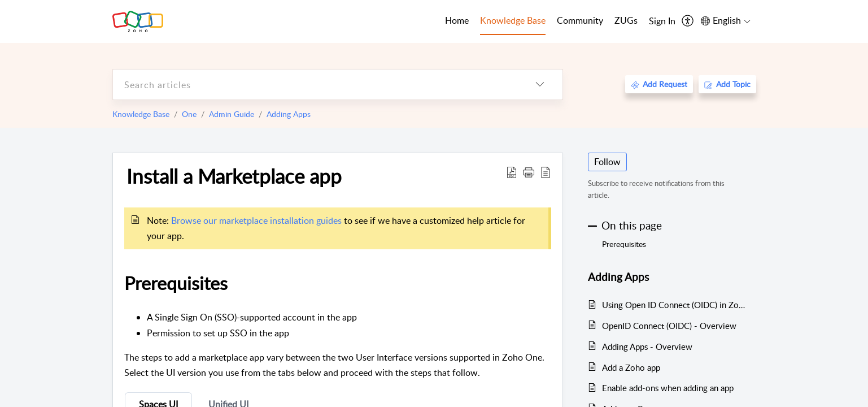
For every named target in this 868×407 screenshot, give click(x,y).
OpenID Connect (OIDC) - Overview (669, 326)
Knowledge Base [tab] (513, 20)
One (189, 114)
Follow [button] (607, 162)
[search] (315, 85)
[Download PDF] (512, 172)
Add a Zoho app (631, 367)
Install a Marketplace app (234, 176)
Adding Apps (289, 114)
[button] (529, 172)
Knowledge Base (141, 114)
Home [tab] (457, 20)
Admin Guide (232, 114)
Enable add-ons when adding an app (668, 388)
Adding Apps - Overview (647, 347)
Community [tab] (580, 20)
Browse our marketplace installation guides (256, 220)
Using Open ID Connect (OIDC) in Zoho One (673, 305)
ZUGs (626, 20)
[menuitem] (662, 21)
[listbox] (540, 85)
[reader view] (546, 172)
